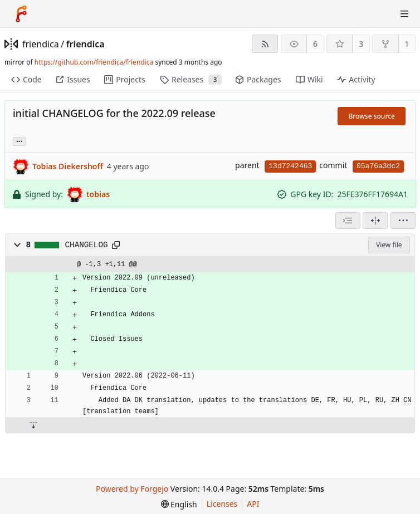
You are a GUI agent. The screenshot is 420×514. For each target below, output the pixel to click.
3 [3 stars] (361, 44)
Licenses (222, 504)
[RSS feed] (265, 44)
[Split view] (375, 221)
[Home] (21, 14)
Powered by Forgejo (132, 489)
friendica (41, 44)
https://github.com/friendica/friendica (94, 62)
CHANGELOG (87, 245)
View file (389, 245)
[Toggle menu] (404, 14)
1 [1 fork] (407, 44)
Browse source (372, 116)
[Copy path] (116, 245)
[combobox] (348, 221)
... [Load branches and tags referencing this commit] (19, 141)
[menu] (403, 221)
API (253, 504)
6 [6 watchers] (315, 44)
